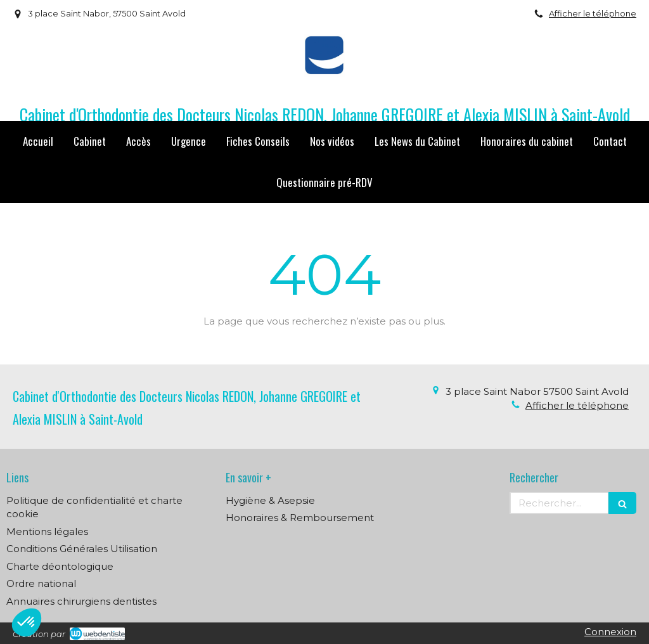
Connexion (610, 632)
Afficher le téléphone (593, 14)
